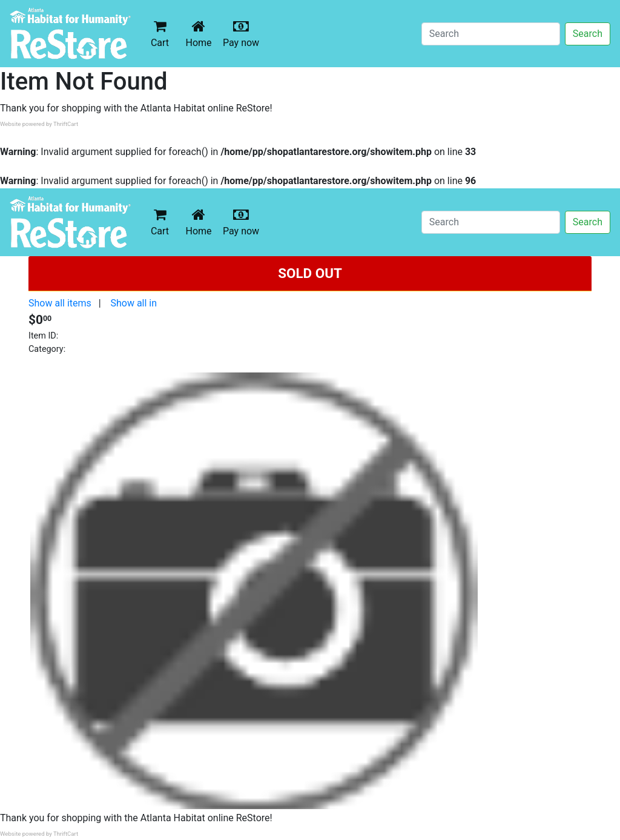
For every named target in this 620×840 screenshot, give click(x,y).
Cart (160, 34)
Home (201, 34)
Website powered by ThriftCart (39, 124)
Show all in (134, 303)
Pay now (243, 34)
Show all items (60, 303)
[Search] (491, 34)
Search (588, 34)
